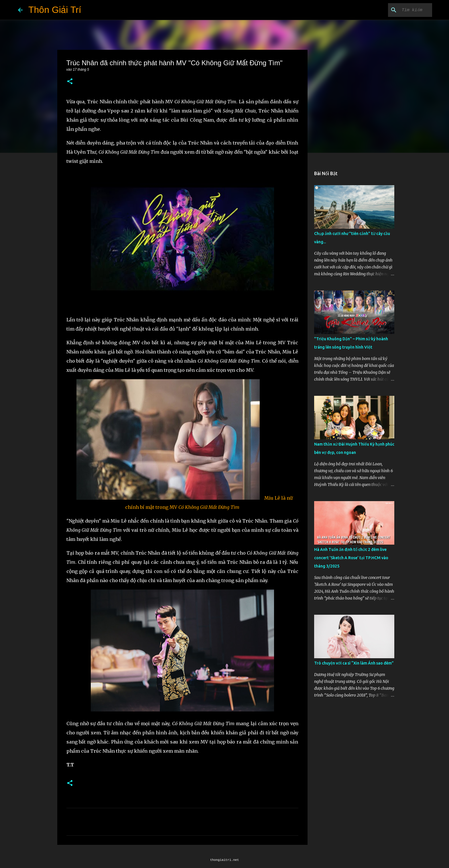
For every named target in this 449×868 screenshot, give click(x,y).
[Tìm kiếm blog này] (402, 10)
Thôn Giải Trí (55, 10)
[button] (70, 82)
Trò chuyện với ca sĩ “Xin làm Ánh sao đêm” (354, 663)
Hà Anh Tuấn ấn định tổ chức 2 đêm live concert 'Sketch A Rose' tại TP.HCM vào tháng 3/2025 (351, 558)
